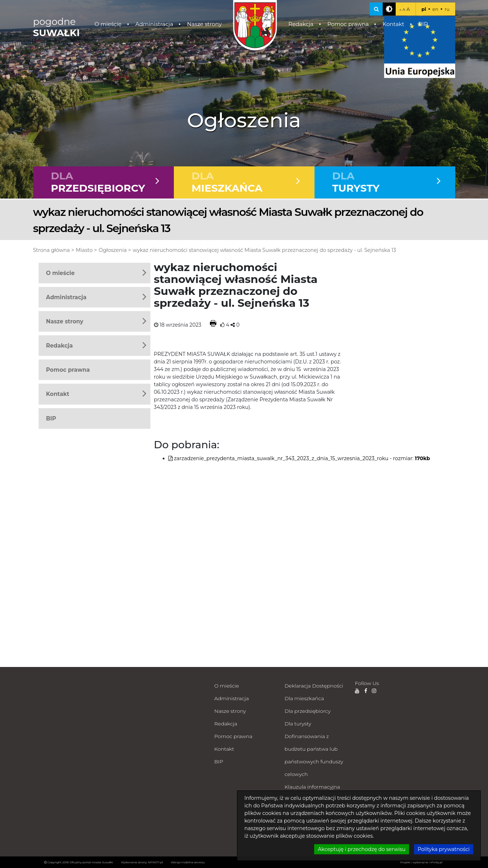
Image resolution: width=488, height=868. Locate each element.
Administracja (154, 24)
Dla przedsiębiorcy (308, 711)
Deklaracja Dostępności (314, 686)
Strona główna (52, 250)
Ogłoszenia (113, 250)
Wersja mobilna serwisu (188, 862)
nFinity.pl (436, 862)
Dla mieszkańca (304, 698)
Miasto (84, 250)
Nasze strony (204, 24)
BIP (423, 24)
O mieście (108, 24)
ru (447, 9)
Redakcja (301, 24)
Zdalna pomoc (303, 837)
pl (424, 9)
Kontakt (394, 24)
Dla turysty (298, 724)
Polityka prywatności (310, 825)
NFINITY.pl (156, 862)
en (436, 9)
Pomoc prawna (348, 24)
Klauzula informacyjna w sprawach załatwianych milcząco (313, 799)
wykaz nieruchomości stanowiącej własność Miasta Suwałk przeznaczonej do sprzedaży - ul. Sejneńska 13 (264, 250)
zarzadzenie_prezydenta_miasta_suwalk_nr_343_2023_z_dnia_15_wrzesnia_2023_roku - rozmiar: (299, 458)
